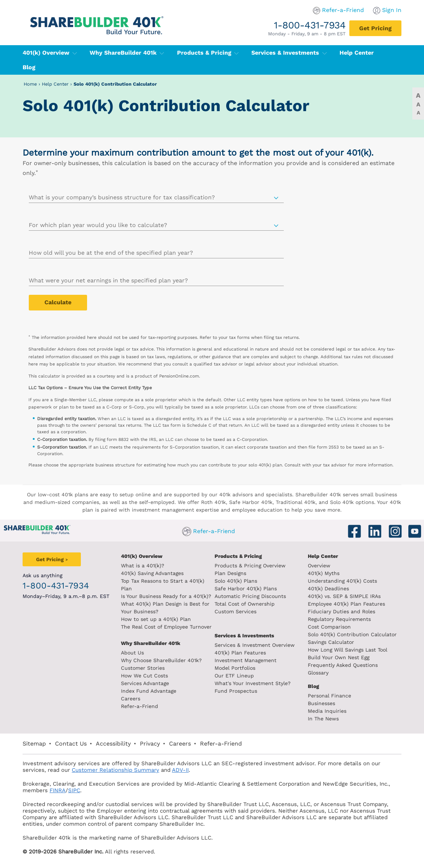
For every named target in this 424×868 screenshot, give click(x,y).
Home (30, 84)
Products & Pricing (208, 53)
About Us (132, 653)
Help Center (55, 84)
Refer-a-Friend (343, 10)
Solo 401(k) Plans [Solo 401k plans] (236, 581)
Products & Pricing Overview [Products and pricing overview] (250, 566)
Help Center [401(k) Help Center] (357, 53)
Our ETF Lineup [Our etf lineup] (234, 676)
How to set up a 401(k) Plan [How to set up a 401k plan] (156, 619)
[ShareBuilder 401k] (95, 19)
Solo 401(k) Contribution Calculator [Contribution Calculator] (352, 634)
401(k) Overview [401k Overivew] (142, 556)
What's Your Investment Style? (253, 683)
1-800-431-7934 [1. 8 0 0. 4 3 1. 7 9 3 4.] (310, 25)
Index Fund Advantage (149, 691)
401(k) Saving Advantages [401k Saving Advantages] (152, 573)
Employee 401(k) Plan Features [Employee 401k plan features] (346, 604)
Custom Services (235, 611)
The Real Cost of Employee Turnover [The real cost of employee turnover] (166, 627)
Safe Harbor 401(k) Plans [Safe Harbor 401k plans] (246, 589)
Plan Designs (230, 573)
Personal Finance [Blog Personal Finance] (329, 696)
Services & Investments (289, 53)
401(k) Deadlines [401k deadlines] (328, 589)
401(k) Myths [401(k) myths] (324, 573)
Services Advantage (145, 683)
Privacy (150, 744)
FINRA (58, 790)
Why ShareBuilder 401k (127, 53)
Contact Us (71, 744)
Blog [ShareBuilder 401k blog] (313, 686)
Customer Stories (143, 668)
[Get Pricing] (375, 28)
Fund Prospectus (236, 691)
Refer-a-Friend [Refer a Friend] (140, 706)
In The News (323, 719)
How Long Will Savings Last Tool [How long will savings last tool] (348, 650)
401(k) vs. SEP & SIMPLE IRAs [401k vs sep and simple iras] (344, 596)
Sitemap (34, 744)
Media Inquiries (327, 711)
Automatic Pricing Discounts (250, 596)
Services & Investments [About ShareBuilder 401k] (244, 636)
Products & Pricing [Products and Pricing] (238, 556)
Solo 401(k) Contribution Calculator (115, 84)
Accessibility (113, 744)
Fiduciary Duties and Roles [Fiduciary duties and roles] (341, 611)
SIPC (74, 790)
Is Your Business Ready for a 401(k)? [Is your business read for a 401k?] (166, 596)
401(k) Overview (50, 53)
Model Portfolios (235, 668)
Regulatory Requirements (339, 619)
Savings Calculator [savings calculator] (331, 642)
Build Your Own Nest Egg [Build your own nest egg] (339, 657)
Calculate (58, 302)
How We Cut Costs (144, 676)
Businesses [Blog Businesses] (321, 703)
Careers (131, 699)
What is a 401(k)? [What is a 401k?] (143, 566)
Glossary (318, 673)
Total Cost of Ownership (245, 604)
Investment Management (246, 660)
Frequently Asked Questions (343, 665)
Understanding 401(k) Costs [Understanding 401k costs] (342, 581)
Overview (319, 566)
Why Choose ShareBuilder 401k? (161, 660)
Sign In (392, 10)
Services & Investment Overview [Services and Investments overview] (255, 645)
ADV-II (180, 770)
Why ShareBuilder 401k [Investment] (151, 643)
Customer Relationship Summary (115, 770)
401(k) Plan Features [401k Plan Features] (240, 653)
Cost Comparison (329, 627)
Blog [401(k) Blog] (29, 67)
